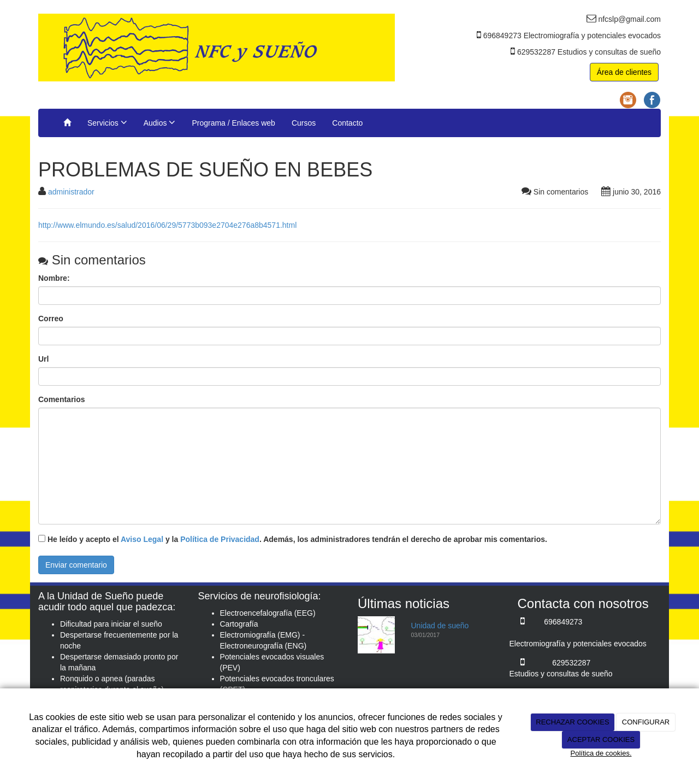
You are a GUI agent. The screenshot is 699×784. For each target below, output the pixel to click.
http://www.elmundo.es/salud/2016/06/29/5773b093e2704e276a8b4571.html (167, 225)
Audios (160, 122)
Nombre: (54, 278)
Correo (51, 319)
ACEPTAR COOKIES (601, 739)
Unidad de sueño (440, 626)
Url (43, 359)
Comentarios (62, 399)
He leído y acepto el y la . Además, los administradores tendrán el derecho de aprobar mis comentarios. (297, 539)
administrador (71, 192)
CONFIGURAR (646, 722)
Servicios (107, 122)
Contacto (347, 123)
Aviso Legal (142, 539)
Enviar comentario (76, 565)
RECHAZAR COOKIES (572, 722)
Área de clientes (624, 72)
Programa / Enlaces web (233, 123)
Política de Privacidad (220, 539)
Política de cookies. (601, 753)
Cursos (304, 123)
